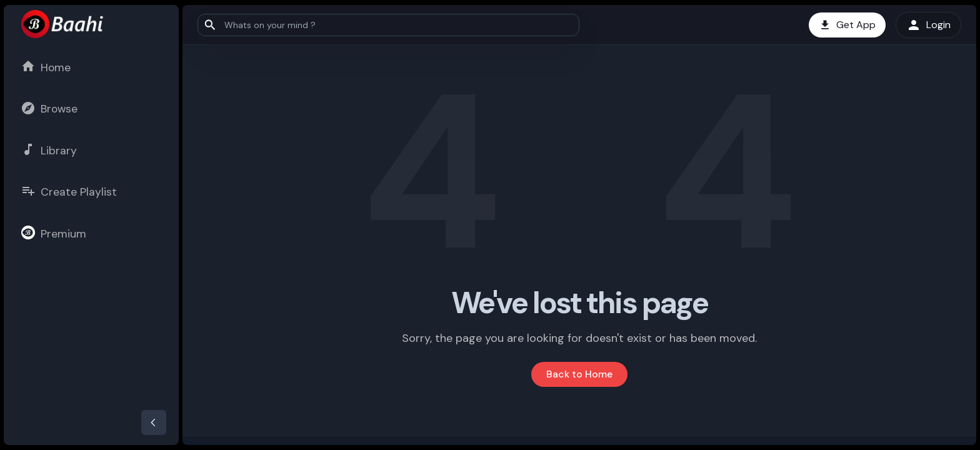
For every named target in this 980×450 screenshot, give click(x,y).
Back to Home (579, 374)
